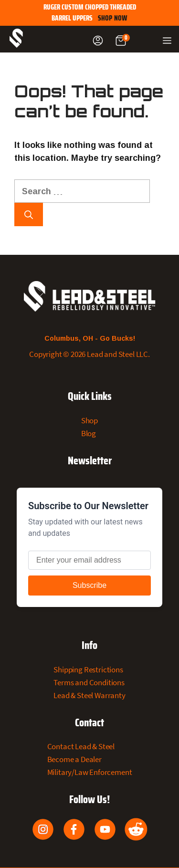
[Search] (29, 214)
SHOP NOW (113, 18)
